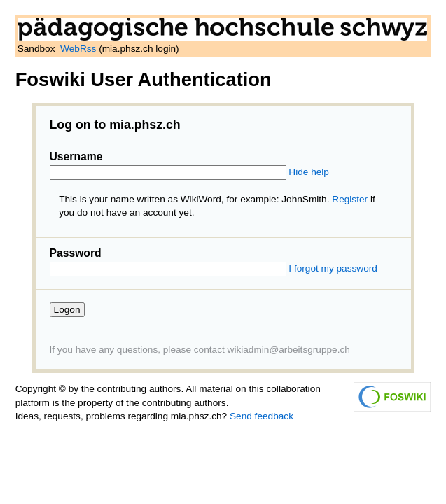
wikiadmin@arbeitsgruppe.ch (289, 350)
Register (350, 199)
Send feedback (262, 416)
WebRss (78, 49)
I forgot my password (333, 268)
